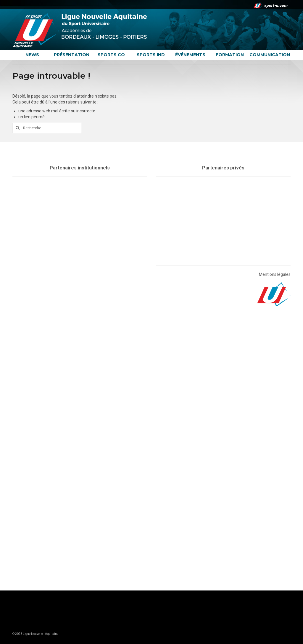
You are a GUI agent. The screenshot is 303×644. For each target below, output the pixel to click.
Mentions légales (275, 274)
